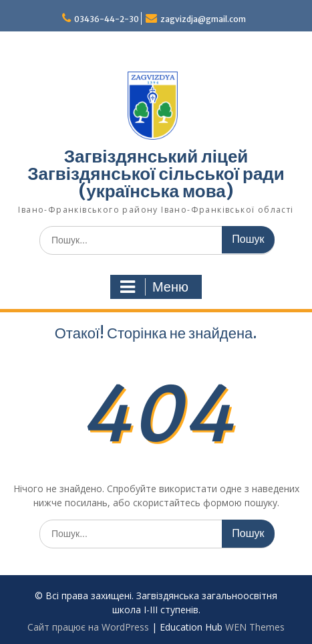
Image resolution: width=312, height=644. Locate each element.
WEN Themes (255, 627)
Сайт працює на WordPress (88, 627)
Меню (154, 287)
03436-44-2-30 (107, 19)
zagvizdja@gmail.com (203, 19)
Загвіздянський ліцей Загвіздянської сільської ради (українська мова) (156, 174)
